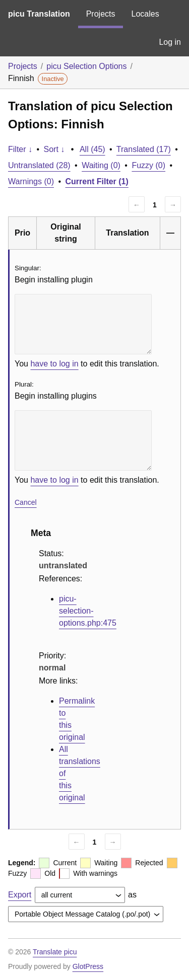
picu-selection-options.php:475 (88, 611)
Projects (101, 14)
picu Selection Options (86, 66)
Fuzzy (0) (148, 165)
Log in (170, 42)
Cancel (26, 502)
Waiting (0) (101, 165)
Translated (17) (144, 149)
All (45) (92, 149)
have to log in (54, 364)
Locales (145, 14)
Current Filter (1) (97, 181)
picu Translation (39, 14)
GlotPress (88, 966)
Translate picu (55, 952)
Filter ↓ (20, 149)
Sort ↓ (54, 149)
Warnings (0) (31, 181)
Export (20, 895)
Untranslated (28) (39, 165)
